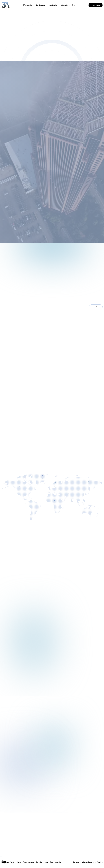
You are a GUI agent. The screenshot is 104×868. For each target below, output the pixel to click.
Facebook (16, 857)
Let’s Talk (7, 454)
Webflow (100, 862)
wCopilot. (85, 862)
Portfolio (39, 862)
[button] (29, 5)
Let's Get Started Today (75, 847)
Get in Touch (96, 5)
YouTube (25, 857)
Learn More (96, 307)
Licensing (58, 862)
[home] (6, 5)
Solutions (31, 862)
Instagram (6, 857)
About (19, 862)
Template (76, 862)
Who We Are (9, 510)
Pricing (46, 862)
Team (25, 862)
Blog (74, 5)
